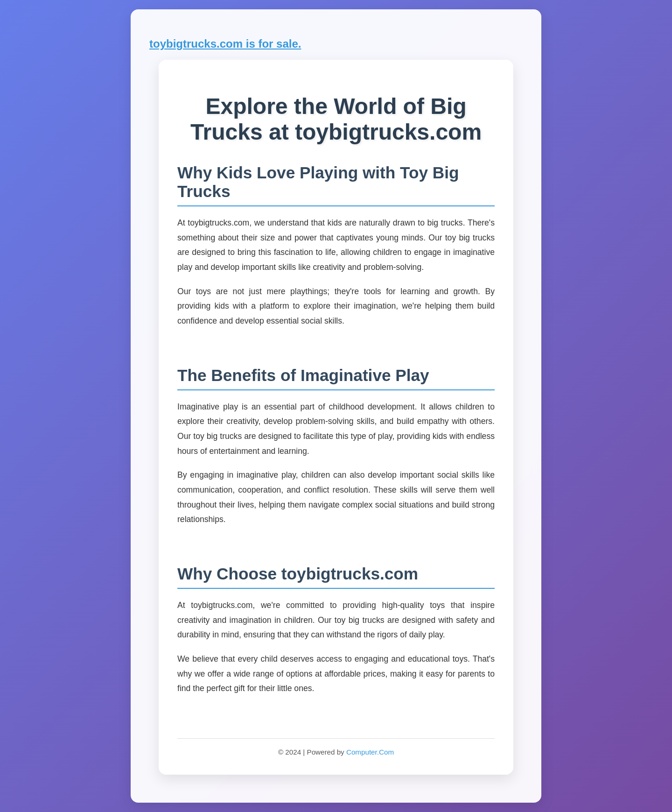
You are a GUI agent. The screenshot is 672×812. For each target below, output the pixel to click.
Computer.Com (370, 752)
